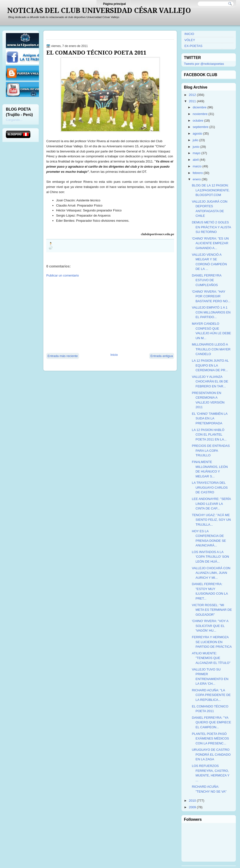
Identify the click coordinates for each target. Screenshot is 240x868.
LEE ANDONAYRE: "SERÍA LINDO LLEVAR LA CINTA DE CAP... (211, 504)
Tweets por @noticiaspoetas (204, 64)
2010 (192, 801)
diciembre (200, 107)
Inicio (114, 355)
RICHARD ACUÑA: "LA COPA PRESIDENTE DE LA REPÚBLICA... (211, 695)
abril (196, 160)
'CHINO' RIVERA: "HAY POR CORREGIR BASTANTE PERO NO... (211, 296)
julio (196, 140)
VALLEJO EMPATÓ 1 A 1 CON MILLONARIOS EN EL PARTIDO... (211, 312)
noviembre (200, 114)
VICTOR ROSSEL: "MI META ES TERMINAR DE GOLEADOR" (212, 610)
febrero (198, 173)
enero (197, 179)
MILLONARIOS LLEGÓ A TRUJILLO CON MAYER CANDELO (211, 349)
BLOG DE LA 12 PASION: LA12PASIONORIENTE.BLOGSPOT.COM (211, 190)
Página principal (114, 4)
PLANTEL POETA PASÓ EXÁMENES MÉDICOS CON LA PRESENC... (210, 739)
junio (196, 147)
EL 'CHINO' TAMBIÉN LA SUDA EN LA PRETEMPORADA (210, 418)
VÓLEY (190, 40)
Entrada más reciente (63, 356)
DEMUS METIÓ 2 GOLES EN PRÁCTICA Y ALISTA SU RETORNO (211, 227)
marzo (197, 166)
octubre (198, 121)
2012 (192, 95)
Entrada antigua (162, 356)
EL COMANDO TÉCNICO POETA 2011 (96, 53)
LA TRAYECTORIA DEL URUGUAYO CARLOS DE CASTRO (210, 487)
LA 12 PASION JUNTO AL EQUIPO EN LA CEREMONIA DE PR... (210, 365)
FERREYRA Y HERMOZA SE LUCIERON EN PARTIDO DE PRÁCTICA (212, 642)
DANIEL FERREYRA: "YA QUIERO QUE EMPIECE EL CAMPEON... (211, 722)
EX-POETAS (193, 46)
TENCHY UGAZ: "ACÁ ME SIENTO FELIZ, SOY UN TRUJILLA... (211, 520)
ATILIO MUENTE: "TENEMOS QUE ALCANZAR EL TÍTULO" (211, 658)
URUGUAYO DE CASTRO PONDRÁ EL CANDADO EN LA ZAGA (211, 754)
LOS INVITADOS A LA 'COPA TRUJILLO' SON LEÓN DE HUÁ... (210, 557)
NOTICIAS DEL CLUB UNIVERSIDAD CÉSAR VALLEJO (99, 11)
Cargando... (14, 120)
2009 (192, 807)
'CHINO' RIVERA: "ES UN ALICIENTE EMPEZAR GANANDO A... (210, 243)
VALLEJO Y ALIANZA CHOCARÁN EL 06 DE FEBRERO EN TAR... (210, 382)
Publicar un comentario (63, 275)
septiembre (201, 127)
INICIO (189, 34)
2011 (192, 101)
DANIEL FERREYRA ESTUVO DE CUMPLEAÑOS (206, 280)
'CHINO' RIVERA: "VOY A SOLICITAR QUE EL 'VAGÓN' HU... (210, 626)
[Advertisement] (98, 315)
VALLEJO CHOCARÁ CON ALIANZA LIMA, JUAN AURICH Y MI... (211, 573)
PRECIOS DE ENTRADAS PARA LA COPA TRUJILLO (211, 451)
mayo (197, 153)
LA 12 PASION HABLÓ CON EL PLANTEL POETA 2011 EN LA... (209, 435)
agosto (198, 133)
